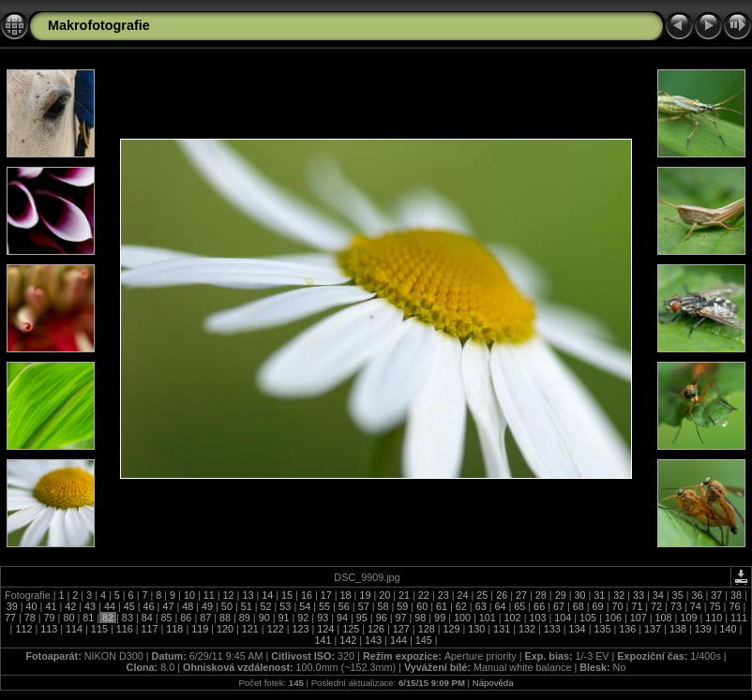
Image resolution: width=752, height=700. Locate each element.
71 (637, 606)
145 (424, 640)
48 (188, 606)
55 (324, 606)
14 (267, 595)
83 (128, 618)
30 (579, 595)
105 (588, 618)
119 (200, 629)
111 (737, 618)
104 (563, 618)
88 (225, 618)
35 (678, 595)
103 (537, 618)
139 (703, 629)
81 (88, 618)
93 (323, 618)
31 (599, 595)
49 (207, 606)
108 (664, 618)
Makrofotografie (99, 25)
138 (678, 629)
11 (209, 595)
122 (276, 629)
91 (284, 618)
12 (229, 595)
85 (167, 618)
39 (14, 606)
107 (639, 618)
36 (697, 595)
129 (451, 629)
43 (90, 606)
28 (541, 595)
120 (225, 629)
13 (248, 595)
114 (74, 629)
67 (559, 606)
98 (420, 618)
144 (399, 640)
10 (189, 595)
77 (12, 618)
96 (382, 618)
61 (442, 606)
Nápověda (493, 683)
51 (247, 606)
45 (129, 606)
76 (734, 606)
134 (578, 629)
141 (324, 640)
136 (627, 629)
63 (481, 606)
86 (186, 618)
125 (351, 629)
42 (70, 606)
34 (658, 595)
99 (440, 618)
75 (715, 606)
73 (676, 606)
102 (513, 618)
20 (384, 595)
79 (50, 618)
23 (444, 595)
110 (714, 618)
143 (373, 640)
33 (639, 595)
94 (342, 618)
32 (619, 595)
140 (729, 629)
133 (552, 629)
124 (325, 629)
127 (401, 629)
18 (346, 595)
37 (716, 595)
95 (362, 618)
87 (205, 618)
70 (617, 606)
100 (462, 618)
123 (301, 629)
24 (463, 595)
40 (32, 606)
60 (422, 606)
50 (227, 606)
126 (376, 629)
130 (476, 629)
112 (23, 629)
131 (502, 629)
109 (688, 618)
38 (736, 595)
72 (656, 606)
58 (384, 606)
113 (49, 629)
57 (364, 606)
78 (30, 618)
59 (402, 606)
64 (500, 606)
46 (149, 606)
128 (427, 629)
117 (150, 629)
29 (561, 595)
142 (348, 640)
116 (125, 629)
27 (521, 595)
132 (527, 629)
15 (287, 595)
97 (400, 618)
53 (285, 606)
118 (174, 629)
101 (488, 618)
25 (482, 595)
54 (305, 606)
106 (613, 618)
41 (51, 606)
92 (303, 618)
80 (68, 618)
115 (99, 629)
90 (264, 618)
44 (110, 606)
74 (696, 606)
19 (365, 595)
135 (602, 629)
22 (424, 595)
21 (404, 595)
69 (598, 606)
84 (147, 618)
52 (266, 606)
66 (539, 606)
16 (307, 595)
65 (519, 606)
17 (326, 595)
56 (344, 606)
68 (579, 606)
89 (245, 618)
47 (168, 606)
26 (502, 595)
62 (461, 606)
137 (653, 629)
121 (250, 629)
